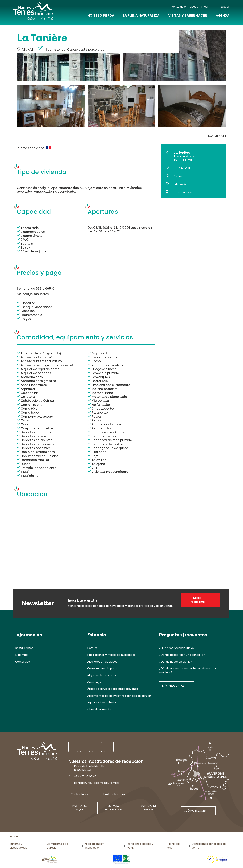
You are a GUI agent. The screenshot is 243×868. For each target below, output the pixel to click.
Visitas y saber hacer (188, 17)
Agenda (223, 17)
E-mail (178, 176)
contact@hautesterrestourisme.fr (97, 783)
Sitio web (180, 184)
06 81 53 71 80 (183, 168)
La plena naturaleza (141, 17)
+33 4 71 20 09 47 (85, 776)
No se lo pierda (101, 17)
